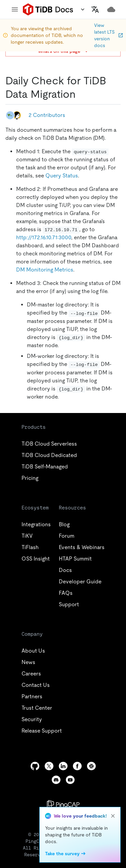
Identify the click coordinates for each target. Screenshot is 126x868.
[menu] (15, 9)
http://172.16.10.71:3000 (44, 237)
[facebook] (77, 766)
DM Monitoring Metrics (45, 270)
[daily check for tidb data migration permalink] (81, 94)
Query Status (62, 176)
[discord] (56, 780)
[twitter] (49, 766)
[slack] (91, 766)
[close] (113, 816)
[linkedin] (63, 766)
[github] (35, 766)
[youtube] (70, 780)
